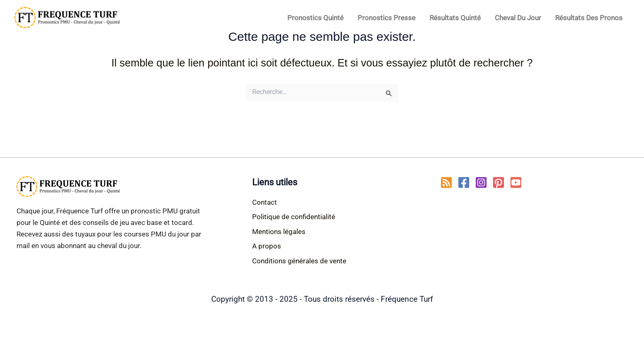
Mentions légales (279, 232)
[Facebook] (464, 182)
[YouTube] (516, 182)
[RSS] (446, 182)
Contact (265, 202)
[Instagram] (481, 182)
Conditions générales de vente (299, 261)
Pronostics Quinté (315, 18)
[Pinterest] (499, 182)
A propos (267, 246)
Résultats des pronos (589, 18)
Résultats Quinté (455, 18)
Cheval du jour (518, 18)
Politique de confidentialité (294, 217)
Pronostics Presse (386, 18)
